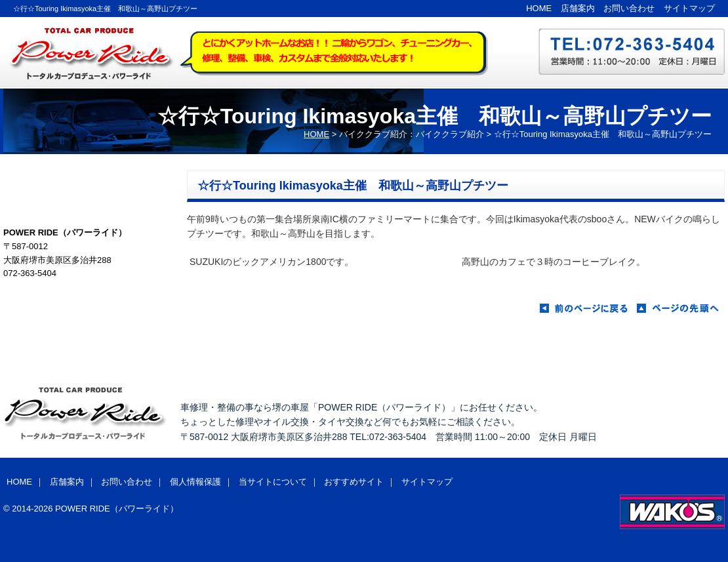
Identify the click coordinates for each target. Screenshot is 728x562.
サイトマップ (689, 8)
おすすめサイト (354, 482)
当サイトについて (273, 482)
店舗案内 (578, 8)
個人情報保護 (195, 482)
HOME (539, 8)
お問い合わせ (629, 8)
